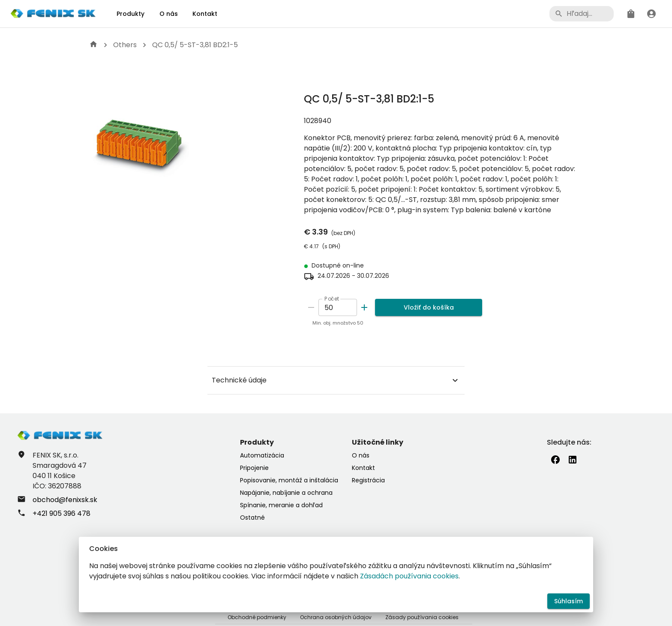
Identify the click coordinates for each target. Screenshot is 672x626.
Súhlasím (568, 601)
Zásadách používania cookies (409, 576)
